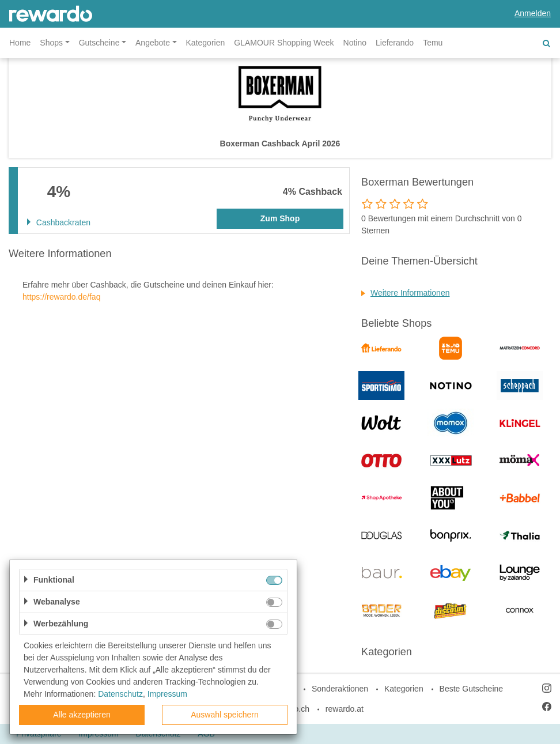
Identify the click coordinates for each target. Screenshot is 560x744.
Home (20, 43)
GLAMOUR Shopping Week (284, 43)
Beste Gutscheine (472, 689)
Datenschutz (120, 694)
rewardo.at (345, 709)
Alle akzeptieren (82, 715)
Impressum (167, 694)
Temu (433, 43)
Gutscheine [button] (99, 43)
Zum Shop (280, 218)
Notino (355, 43)
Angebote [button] (153, 43)
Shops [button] (51, 43)
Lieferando (395, 43)
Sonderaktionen (340, 689)
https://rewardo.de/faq (61, 297)
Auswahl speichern (225, 715)
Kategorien (206, 43)
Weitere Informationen (410, 293)
